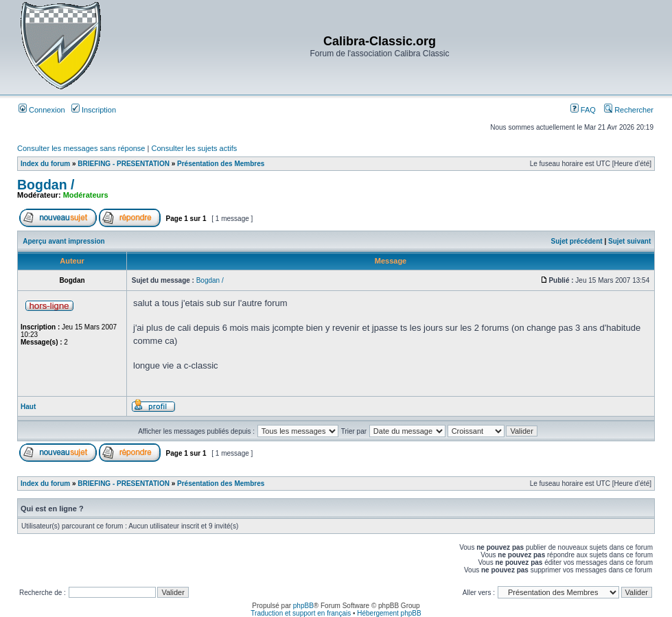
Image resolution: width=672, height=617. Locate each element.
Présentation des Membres (221, 164)
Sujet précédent (577, 241)
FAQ (583, 110)
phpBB (303, 606)
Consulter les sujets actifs (194, 148)
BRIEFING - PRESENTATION (124, 164)
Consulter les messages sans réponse (81, 148)
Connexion (42, 110)
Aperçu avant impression (63, 241)
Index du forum (45, 164)
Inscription (94, 110)
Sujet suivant (629, 241)
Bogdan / (46, 185)
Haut (28, 407)
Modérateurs (86, 195)
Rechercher (629, 110)
